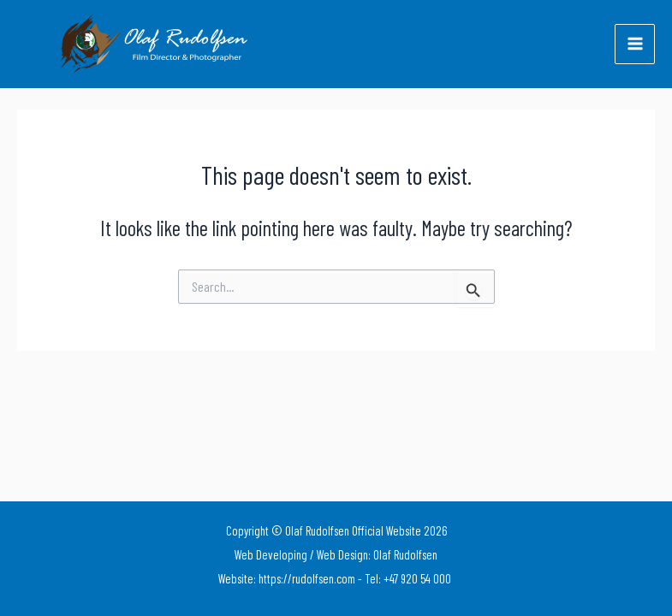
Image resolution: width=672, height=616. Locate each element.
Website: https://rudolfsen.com (287, 578)
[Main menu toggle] (635, 44)
